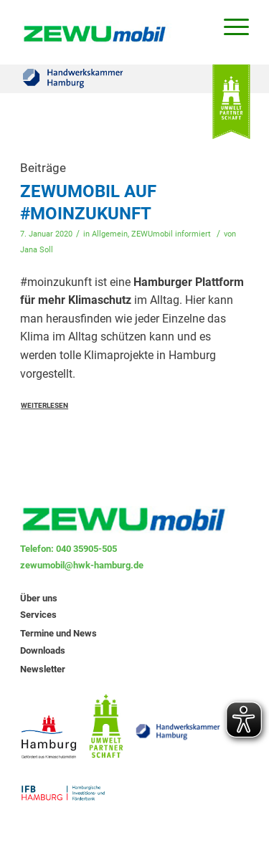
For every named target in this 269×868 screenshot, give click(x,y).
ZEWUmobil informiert (171, 234)
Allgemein (110, 234)
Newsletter (43, 669)
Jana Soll (37, 250)
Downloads (43, 650)
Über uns (39, 598)
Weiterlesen (44, 405)
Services (38, 615)
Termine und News (58, 633)
